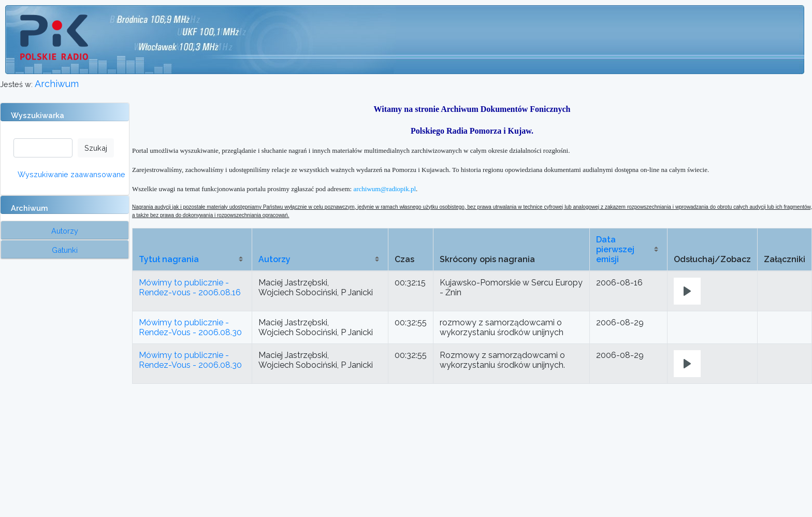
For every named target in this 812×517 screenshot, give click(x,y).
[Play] (687, 291)
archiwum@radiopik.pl (385, 189)
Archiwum (57, 84)
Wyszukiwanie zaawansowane (71, 174)
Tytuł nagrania (169, 259)
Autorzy (274, 259)
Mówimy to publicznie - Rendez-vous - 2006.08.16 (190, 288)
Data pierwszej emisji (615, 249)
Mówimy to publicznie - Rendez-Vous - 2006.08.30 (190, 327)
